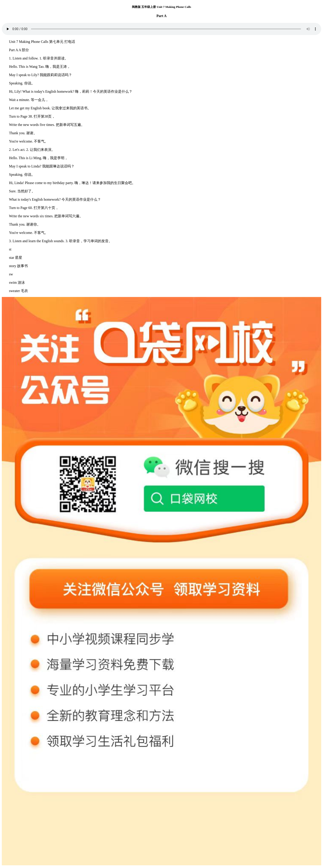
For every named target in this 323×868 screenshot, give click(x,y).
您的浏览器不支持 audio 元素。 (161, 29)
